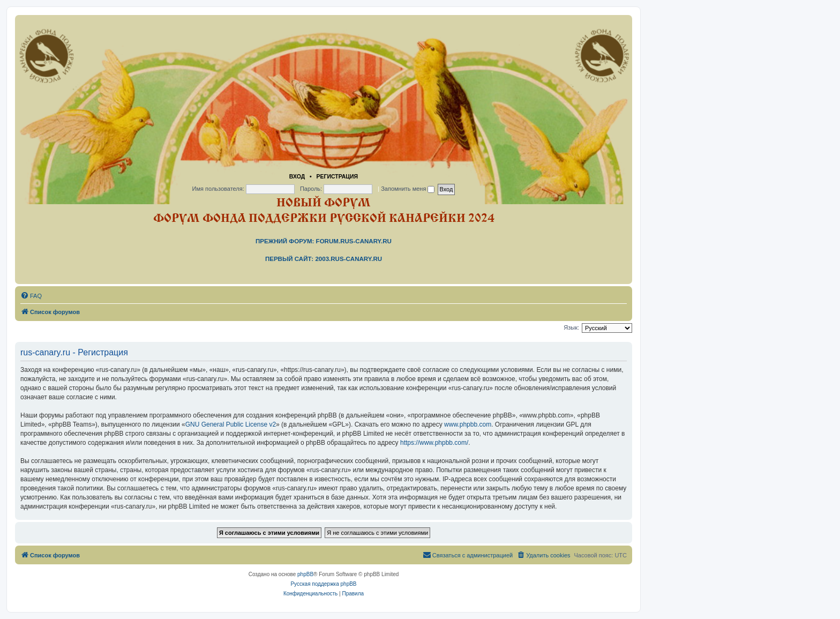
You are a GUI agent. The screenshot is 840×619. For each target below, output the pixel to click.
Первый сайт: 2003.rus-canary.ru (324, 259)
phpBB (305, 574)
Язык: (571, 327)
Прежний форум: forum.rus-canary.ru (324, 241)
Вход (297, 176)
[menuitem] (31, 296)
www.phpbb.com (468, 424)
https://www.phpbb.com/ (434, 443)
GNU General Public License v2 (231, 424)
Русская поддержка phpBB (323, 584)
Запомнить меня (408, 189)
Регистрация (337, 176)
